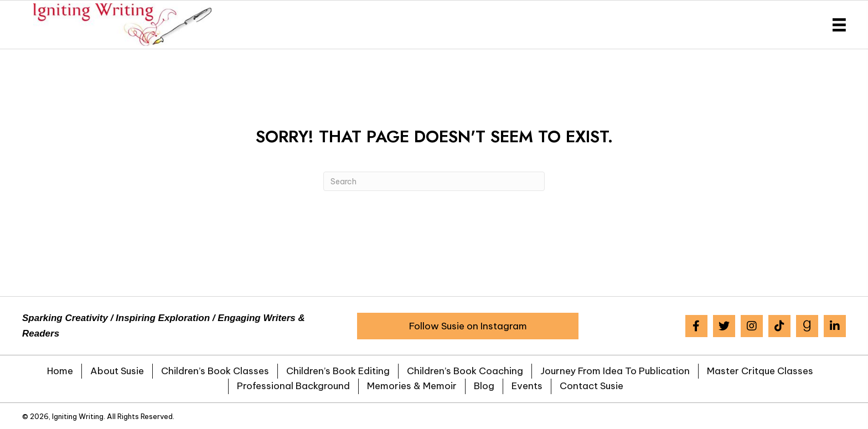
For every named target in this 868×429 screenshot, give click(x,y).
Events (527, 386)
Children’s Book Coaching (465, 371)
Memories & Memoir (412, 386)
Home (60, 371)
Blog (484, 386)
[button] (468, 326)
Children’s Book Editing (338, 371)
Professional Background (293, 386)
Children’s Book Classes (215, 371)
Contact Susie (591, 386)
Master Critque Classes (760, 371)
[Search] (434, 181)
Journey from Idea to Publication (615, 371)
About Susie (117, 371)
